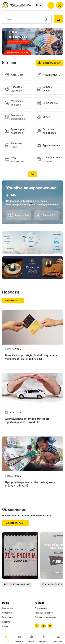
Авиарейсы (8, 613)
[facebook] (37, 626)
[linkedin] (50, 626)
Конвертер (7, 608)
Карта (5, 626)
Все (33, 174)
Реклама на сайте (44, 613)
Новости (6, 622)
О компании (41, 608)
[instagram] (44, 626)
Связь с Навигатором (45, 617)
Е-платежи (7, 617)
